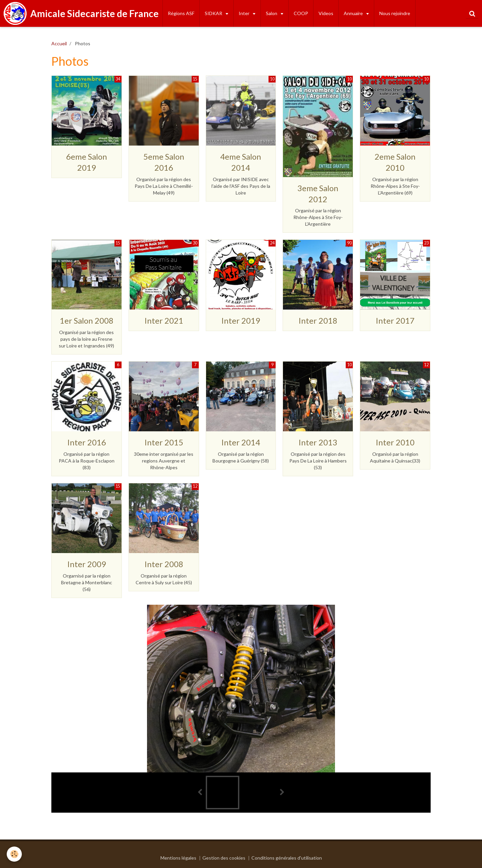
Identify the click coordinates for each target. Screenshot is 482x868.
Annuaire (354, 13)
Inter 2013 (318, 442)
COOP (301, 13)
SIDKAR (214, 13)
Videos (326, 13)
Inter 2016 (87, 442)
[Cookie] (14, 854)
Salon (272, 13)
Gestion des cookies (224, 858)
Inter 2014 (241, 442)
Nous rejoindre (395, 13)
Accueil (59, 43)
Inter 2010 (395, 442)
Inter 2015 (164, 442)
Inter (245, 13)
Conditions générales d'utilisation (287, 858)
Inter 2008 (164, 564)
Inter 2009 (87, 564)
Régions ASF (181, 13)
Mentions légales (178, 858)
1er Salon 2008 (87, 320)
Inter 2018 (318, 320)
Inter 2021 (164, 320)
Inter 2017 (395, 320)
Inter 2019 (241, 320)
